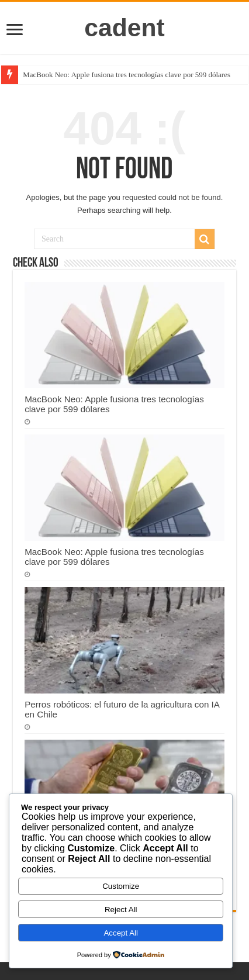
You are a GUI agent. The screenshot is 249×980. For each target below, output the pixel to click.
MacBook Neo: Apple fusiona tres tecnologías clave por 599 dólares (127, 75)
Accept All (121, 933)
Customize (121, 886)
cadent (124, 27)
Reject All (121, 910)
